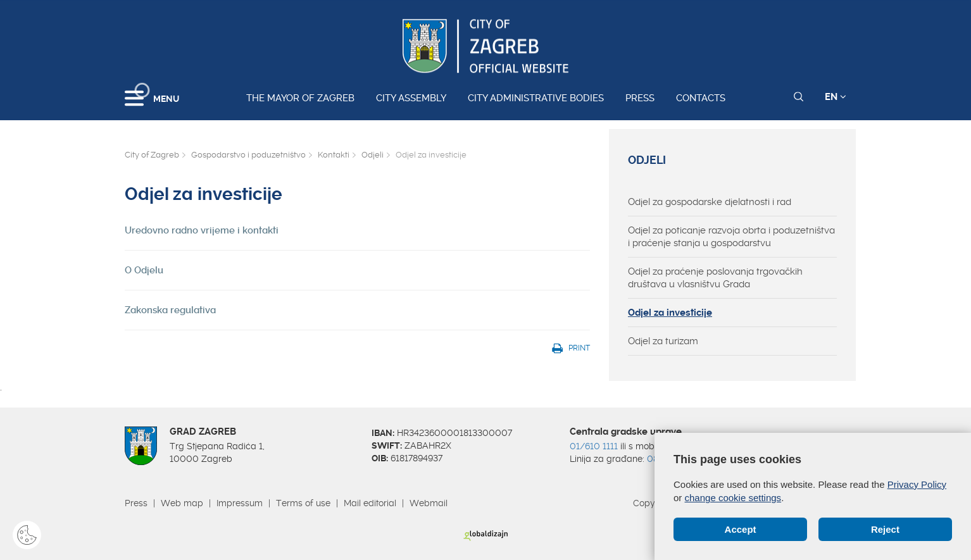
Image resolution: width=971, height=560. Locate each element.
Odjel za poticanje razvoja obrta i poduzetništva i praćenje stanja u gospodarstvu (731, 237)
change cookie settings (733, 498)
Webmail (429, 503)
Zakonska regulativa (170, 310)
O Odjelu (144, 270)
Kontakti (334, 155)
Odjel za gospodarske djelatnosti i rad (710, 202)
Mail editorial (370, 503)
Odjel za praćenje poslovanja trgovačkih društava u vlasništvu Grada (715, 278)
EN (836, 97)
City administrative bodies (536, 98)
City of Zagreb (152, 155)
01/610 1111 (594, 446)
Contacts (701, 98)
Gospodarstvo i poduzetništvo (248, 155)
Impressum (240, 503)
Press (640, 98)
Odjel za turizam (663, 341)
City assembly (411, 98)
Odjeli (373, 155)
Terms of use (303, 503)
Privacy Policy (917, 484)
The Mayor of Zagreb (300, 98)
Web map (182, 503)
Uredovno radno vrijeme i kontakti (202, 230)
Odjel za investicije (670, 313)
